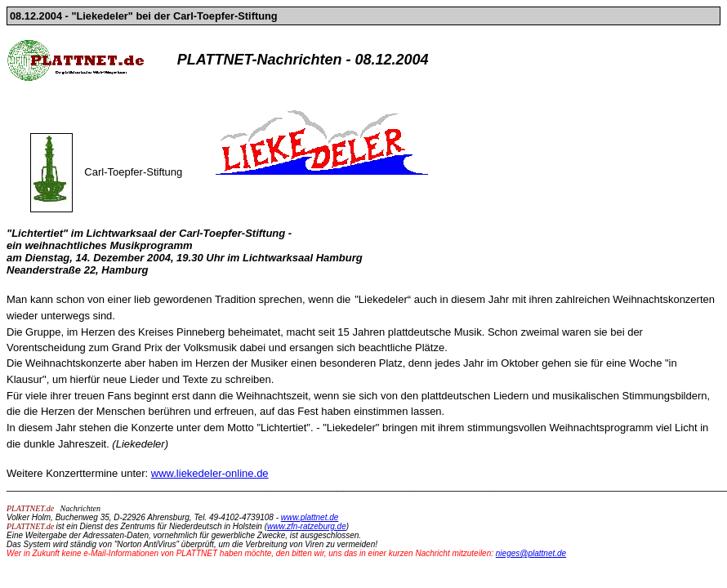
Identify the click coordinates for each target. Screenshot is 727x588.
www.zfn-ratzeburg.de (307, 526)
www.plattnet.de (310, 517)
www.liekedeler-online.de (210, 473)
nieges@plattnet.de (531, 553)
